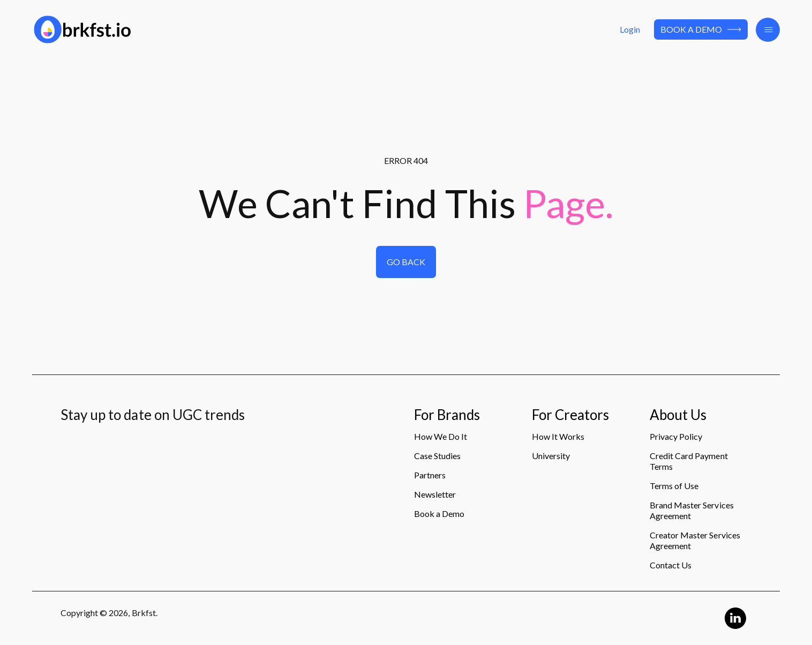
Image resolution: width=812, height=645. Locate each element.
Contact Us (671, 565)
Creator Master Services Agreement (695, 540)
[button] (768, 30)
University (551, 456)
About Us (678, 415)
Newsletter (435, 494)
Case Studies (437, 456)
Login (630, 29)
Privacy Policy (676, 436)
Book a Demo (701, 29)
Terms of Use (674, 486)
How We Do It (441, 436)
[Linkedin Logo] (735, 618)
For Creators (570, 415)
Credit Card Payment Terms (689, 461)
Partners (430, 475)
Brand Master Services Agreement (692, 510)
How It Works (558, 436)
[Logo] (151, 29)
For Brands (447, 415)
